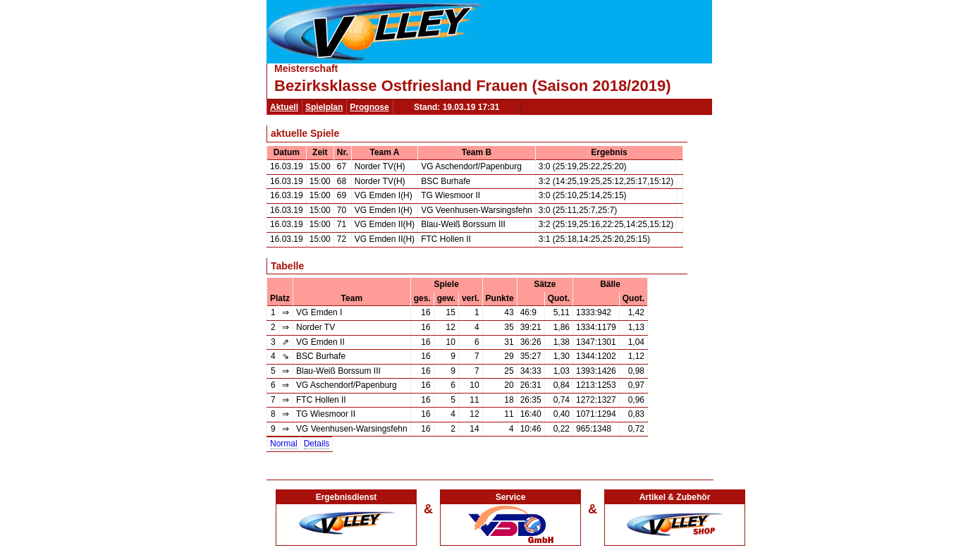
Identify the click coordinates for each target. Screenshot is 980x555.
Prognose (369, 107)
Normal (284, 444)
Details (317, 444)
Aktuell (284, 107)
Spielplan (324, 107)
